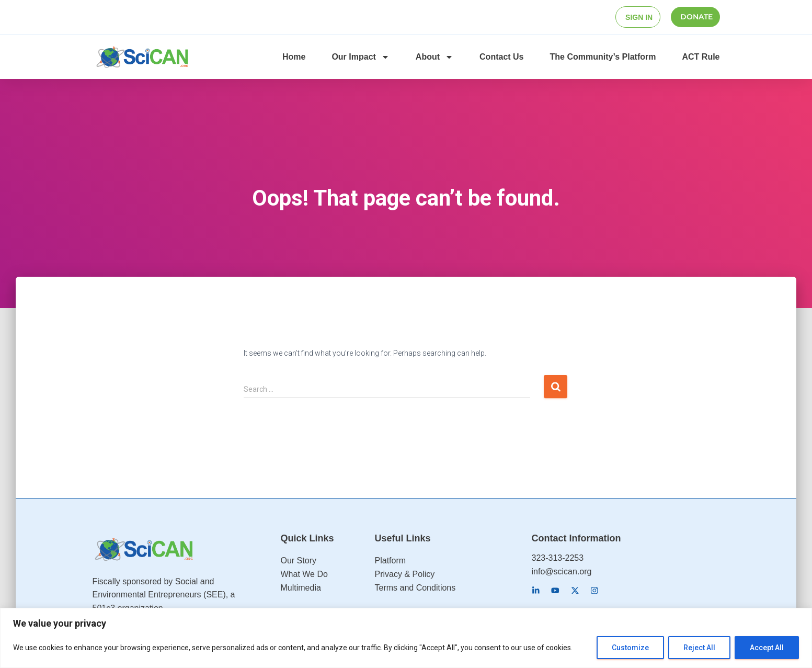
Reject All (699, 648)
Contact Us (501, 56)
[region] (406, 638)
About (434, 56)
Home (294, 56)
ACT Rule (701, 56)
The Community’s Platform (603, 56)
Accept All (767, 648)
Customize (630, 648)
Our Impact (360, 56)
